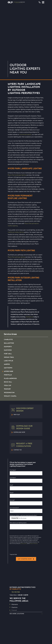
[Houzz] (28, 618)
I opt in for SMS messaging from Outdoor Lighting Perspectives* (23, 498)
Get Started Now (26, 507)
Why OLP (26, 604)
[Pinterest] (34, 618)
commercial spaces (25, 82)
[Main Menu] (43, 2)
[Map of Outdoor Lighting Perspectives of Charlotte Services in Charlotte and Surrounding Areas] (26, 523)
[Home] (16, 2)
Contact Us (26, 608)
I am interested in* (14, 456)
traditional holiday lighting (16, 180)
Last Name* (13, 426)
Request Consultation (26, 588)
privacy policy (24, 491)
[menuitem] (24, 288)
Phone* (12, 441)
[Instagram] (21, 618)
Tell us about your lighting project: (18, 471)
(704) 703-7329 (26, 585)
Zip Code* (12, 448)
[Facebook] (14, 618)
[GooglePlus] (38, 618)
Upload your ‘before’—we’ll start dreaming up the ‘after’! (23, 463)
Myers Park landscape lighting (17, 123)
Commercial (26, 601)
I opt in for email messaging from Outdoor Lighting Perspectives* (23, 481)
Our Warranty (26, 597)
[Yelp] (24, 618)
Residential (26, 594)
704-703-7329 (16, 540)
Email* (11, 433)
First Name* (13, 418)
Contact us (29, 265)
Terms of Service (34, 491)
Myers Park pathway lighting (16, 205)
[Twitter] (31, 618)
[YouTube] (18, 618)
